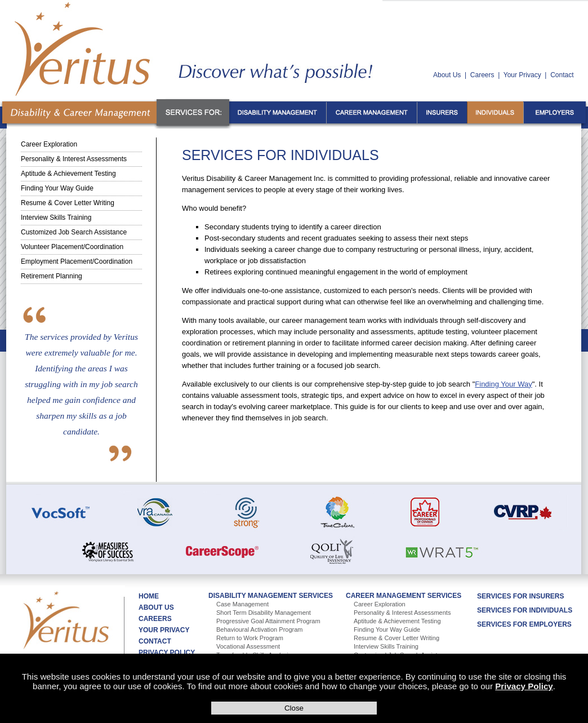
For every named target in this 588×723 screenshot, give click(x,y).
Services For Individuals (525, 610)
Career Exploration (49, 144)
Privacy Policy (524, 686)
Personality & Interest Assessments (74, 159)
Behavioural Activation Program (259, 629)
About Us (447, 75)
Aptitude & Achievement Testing (68, 174)
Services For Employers (524, 624)
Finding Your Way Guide (57, 188)
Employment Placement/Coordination (77, 261)
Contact (562, 75)
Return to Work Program (250, 638)
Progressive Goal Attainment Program (268, 621)
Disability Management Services (271, 596)
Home (149, 596)
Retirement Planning (52, 276)
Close (294, 708)
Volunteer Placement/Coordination (72, 247)
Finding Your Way (503, 384)
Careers (482, 75)
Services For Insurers (520, 596)
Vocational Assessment (248, 646)
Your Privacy (522, 75)
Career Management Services (404, 596)
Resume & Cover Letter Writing (68, 203)
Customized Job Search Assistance (74, 232)
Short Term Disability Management (264, 613)
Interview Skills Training (56, 218)
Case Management (242, 604)
